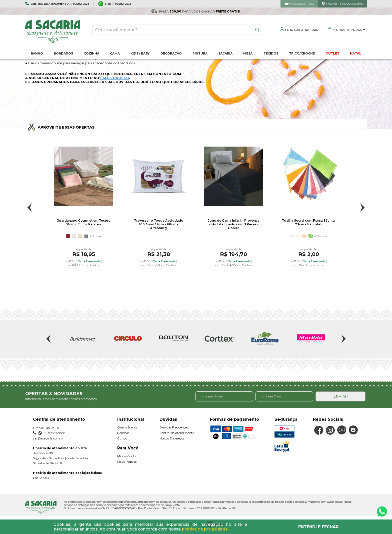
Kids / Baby (140, 53)
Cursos (122, 438)
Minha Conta (127, 456)
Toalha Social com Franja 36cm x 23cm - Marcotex (308, 222)
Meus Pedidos (127, 462)
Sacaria (225, 53)
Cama (115, 53)
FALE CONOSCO (115, 78)
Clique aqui (41, 478)
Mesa (248, 53)
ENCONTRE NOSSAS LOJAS (344, 4)
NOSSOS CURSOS (302, 4)
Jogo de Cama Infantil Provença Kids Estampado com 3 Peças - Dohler (234, 224)
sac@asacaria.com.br (48, 438)
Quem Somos (127, 427)
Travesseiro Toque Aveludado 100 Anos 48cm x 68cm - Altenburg (159, 224)
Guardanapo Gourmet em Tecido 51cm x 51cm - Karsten (83, 222)
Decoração (171, 53)
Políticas (123, 433)
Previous (30, 207)
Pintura (200, 53)
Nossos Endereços (172, 438)
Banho (37, 53)
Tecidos (271, 53)
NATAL (356, 53)
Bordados (63, 53)
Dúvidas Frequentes (174, 427)
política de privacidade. (205, 529)
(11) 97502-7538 (49, 433)
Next (362, 207)
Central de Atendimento (177, 433)
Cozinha (91, 53)
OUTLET (332, 53)
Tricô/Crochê (302, 53)
